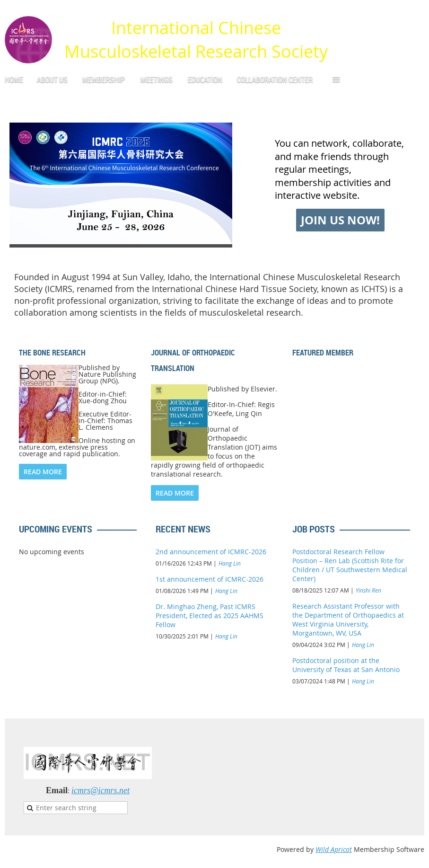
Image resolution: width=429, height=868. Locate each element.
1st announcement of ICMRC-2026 (210, 579)
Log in (415, 14)
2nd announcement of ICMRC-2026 (211, 552)
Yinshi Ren (368, 590)
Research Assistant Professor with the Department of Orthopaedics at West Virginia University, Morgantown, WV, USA (348, 620)
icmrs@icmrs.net (101, 790)
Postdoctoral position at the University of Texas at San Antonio (346, 665)
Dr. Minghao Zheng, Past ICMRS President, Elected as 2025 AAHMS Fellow (210, 616)
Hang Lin (230, 563)
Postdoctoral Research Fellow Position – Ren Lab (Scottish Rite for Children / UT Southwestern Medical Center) (350, 565)
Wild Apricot (334, 849)
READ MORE (43, 472)
